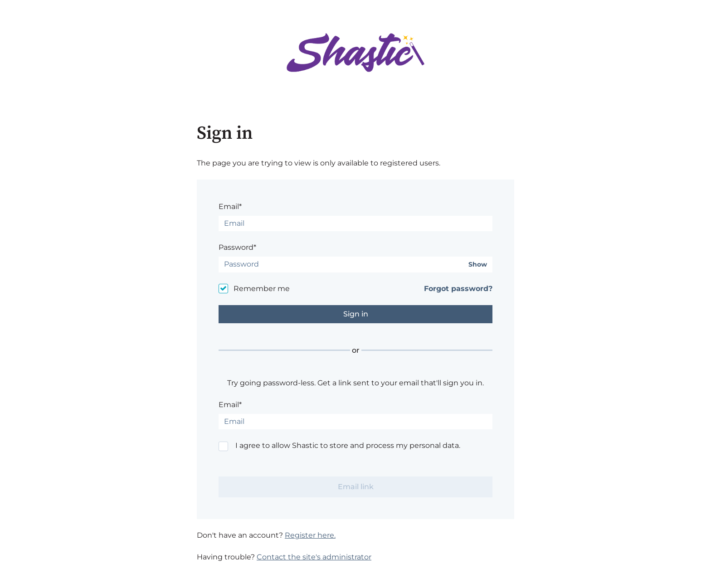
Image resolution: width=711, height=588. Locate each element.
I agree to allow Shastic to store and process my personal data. (348, 445)
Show (478, 265)
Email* (230, 207)
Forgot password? (458, 289)
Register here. (310, 535)
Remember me (262, 289)
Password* (237, 247)
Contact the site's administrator (314, 557)
